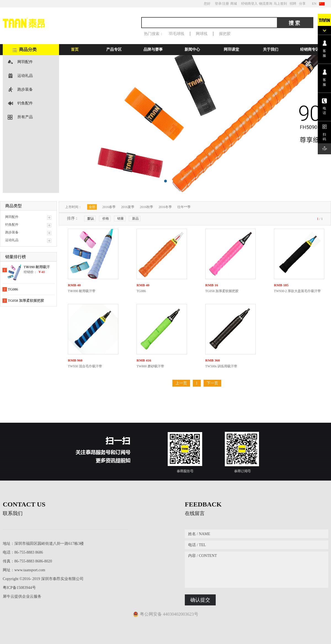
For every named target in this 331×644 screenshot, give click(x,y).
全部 (92, 207)
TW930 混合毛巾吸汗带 (85, 366)
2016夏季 (128, 207)
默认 (91, 219)
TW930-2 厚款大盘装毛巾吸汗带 (297, 291)
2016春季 (109, 207)
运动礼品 (25, 76)
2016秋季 (146, 207)
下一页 (212, 383)
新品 (135, 219)
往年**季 (184, 207)
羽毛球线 (177, 34)
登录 (218, 4)
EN (314, 4)
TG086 (13, 289)
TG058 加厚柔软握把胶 (26, 301)
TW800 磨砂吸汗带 (150, 366)
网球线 (202, 34)
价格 (106, 219)
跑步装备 (25, 89)
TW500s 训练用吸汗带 (221, 366)
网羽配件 (25, 62)
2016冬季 (165, 207)
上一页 (181, 383)
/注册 (225, 4)
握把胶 (225, 34)
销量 (121, 219)
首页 (75, 49)
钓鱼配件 (25, 103)
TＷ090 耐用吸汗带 (82, 291)
